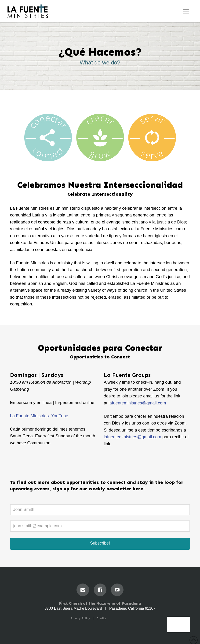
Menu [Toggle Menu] (178, 627)
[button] (186, 11)
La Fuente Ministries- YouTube (39, 416)
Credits (102, 618)
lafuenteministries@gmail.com (133, 437)
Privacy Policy (80, 618)
